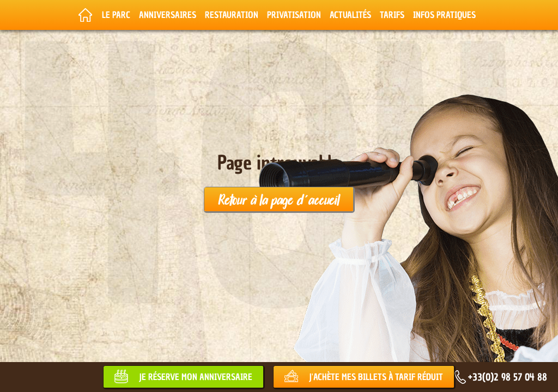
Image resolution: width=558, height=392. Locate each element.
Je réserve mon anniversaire (196, 377)
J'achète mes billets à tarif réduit (376, 377)
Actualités (350, 15)
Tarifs (392, 15)
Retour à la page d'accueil (279, 199)
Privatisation (294, 15)
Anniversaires (168, 15)
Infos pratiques (444, 15)
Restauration (232, 15)
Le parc (116, 15)
